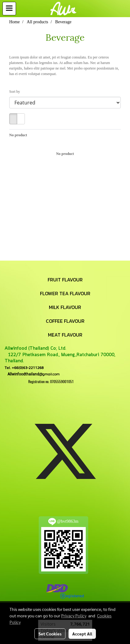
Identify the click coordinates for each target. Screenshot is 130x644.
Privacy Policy (74, 616)
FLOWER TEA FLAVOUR (65, 293)
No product (18, 135)
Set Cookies (50, 634)
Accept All (82, 634)
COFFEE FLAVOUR (65, 321)
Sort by (16, 92)
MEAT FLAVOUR (65, 335)
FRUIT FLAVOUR (65, 280)
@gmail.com (32, 374)
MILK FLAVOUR (65, 307)
